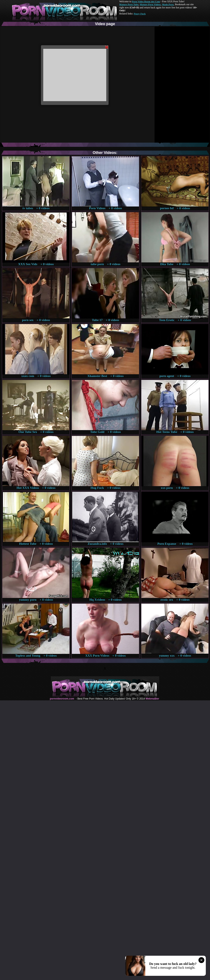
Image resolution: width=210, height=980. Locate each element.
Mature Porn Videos (150, 4)
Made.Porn (168, 4)
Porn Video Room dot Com (146, 1)
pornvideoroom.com (62, 699)
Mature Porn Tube (129, 4)
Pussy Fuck (140, 14)
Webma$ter (152, 699)
